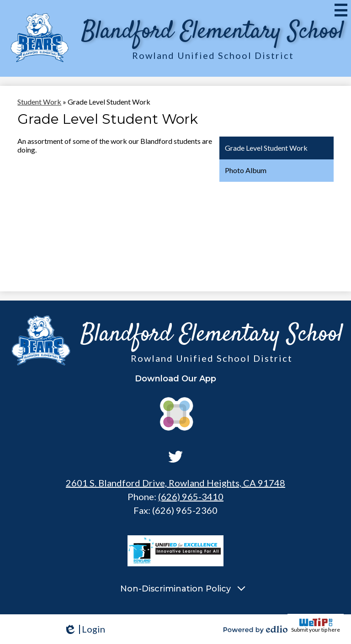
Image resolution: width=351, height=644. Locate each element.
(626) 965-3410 (191, 496)
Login (84, 629)
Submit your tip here (316, 625)
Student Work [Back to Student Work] (39, 102)
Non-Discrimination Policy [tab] (175, 589)
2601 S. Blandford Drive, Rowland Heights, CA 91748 (175, 483)
